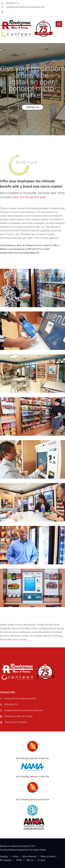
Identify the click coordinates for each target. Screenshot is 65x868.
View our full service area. (29, 197)
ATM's (19, 860)
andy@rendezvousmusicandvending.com (24, 710)
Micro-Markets (30, 856)
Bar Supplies (6, 860)
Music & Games (48, 856)
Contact (41, 860)
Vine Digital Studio (37, 850)
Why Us (30, 860)
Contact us (33, 107)
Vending (4, 856)
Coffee (15, 856)
